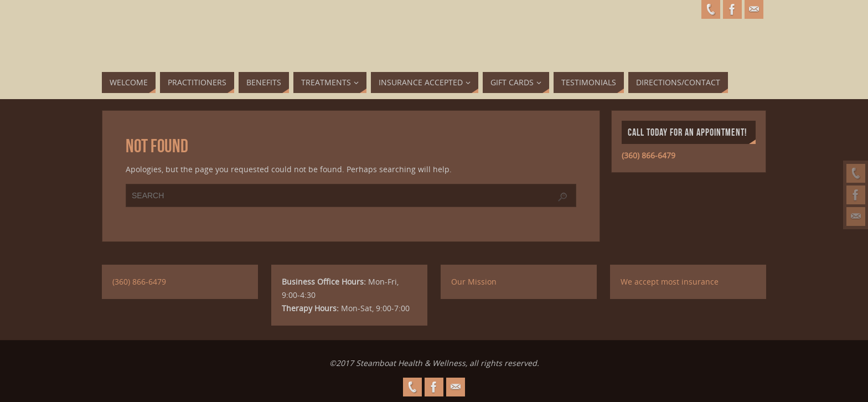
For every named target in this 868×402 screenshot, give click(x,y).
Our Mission (474, 282)
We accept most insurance (670, 282)
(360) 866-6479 (649, 155)
